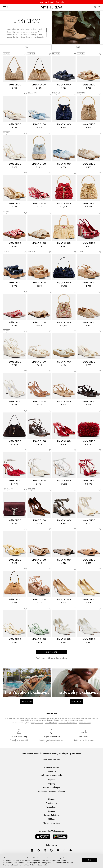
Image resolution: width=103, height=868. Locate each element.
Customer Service (51, 767)
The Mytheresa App (51, 823)
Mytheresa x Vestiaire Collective (51, 791)
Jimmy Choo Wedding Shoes (68, 723)
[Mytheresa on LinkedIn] (32, 850)
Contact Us (51, 771)
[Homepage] (52, 7)
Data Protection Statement (36, 865)
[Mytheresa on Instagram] (51, 850)
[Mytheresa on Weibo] (64, 850)
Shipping (51, 783)
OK (89, 860)
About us (51, 799)
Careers (51, 811)
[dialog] (51, 861)
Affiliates (51, 819)
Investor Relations (51, 815)
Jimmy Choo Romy (85, 723)
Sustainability (51, 803)
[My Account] (95, 7)
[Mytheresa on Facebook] (39, 850)
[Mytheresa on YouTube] (58, 850)
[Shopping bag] (99, 7)
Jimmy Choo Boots (37, 723)
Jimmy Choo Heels (51, 723)
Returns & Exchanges (51, 787)
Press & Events (51, 807)
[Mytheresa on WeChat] (71, 850)
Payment (51, 779)
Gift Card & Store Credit (51, 775)
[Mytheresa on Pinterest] (45, 850)
